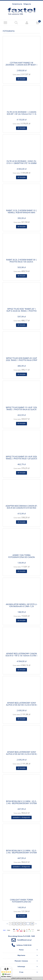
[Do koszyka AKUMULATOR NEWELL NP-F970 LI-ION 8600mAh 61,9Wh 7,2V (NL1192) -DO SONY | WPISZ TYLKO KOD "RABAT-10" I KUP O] (21, 620)
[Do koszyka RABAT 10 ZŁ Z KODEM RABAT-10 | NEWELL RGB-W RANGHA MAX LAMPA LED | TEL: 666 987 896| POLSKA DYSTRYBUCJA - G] (21, 227)
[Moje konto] (27, 23)
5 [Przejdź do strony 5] (24, 924)
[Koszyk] (38, 23)
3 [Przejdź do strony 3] (17, 924)
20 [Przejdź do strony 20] (32, 924)
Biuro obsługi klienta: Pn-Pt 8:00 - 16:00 (21, 936)
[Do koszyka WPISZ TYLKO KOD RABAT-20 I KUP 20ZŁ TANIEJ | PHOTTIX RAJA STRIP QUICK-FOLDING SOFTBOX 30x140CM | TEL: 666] (21, 374)
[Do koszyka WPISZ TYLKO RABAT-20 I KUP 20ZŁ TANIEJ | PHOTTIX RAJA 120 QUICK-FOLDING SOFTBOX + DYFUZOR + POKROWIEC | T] (21, 473)
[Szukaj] (16, 23)
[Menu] (5, 23)
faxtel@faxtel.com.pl (24, 940)
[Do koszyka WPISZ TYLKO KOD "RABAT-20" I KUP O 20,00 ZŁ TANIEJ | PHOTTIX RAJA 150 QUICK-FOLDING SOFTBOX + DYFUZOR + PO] (21, 325)
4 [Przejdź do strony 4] (21, 924)
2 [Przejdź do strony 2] (14, 924)
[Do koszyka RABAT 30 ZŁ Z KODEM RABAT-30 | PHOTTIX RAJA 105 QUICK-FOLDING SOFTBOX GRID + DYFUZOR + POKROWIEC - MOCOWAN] (21, 276)
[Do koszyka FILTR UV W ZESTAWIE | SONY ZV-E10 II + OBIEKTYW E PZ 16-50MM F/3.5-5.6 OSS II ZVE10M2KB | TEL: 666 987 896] (21, 177)
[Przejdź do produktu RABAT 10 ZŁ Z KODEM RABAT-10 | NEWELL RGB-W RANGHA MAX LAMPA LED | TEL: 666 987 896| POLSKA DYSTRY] (21, 197)
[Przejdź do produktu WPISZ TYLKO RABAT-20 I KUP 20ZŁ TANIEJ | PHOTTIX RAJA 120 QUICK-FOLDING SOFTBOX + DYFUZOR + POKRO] (21, 443)
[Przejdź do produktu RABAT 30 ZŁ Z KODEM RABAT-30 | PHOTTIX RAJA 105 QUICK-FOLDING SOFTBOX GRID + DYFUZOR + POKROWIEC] (21, 246)
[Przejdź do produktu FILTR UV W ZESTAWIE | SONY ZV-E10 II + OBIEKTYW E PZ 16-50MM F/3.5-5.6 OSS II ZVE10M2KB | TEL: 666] (21, 148)
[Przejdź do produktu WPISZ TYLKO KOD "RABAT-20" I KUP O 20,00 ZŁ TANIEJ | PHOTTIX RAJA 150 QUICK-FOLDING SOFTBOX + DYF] (21, 296)
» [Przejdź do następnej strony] (36, 924)
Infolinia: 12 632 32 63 (24, 945)
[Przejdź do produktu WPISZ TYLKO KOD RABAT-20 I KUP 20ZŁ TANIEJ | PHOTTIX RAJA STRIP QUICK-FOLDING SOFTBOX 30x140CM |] (21, 345)
